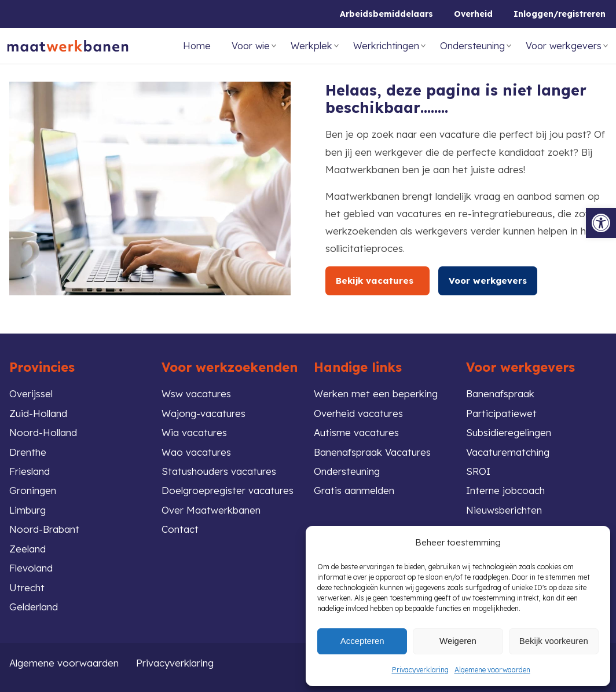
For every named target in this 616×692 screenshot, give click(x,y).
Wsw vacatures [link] (196, 393)
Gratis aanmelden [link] (354, 490)
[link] (601, 223)
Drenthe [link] (28, 452)
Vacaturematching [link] (508, 452)
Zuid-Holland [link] (38, 413)
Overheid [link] (473, 14)
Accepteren (362, 641)
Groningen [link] (33, 490)
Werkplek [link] (311, 46)
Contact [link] (180, 529)
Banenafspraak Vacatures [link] (372, 452)
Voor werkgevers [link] (564, 46)
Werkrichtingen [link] (386, 46)
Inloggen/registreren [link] (560, 14)
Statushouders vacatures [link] (219, 471)
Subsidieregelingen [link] (509, 432)
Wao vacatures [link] (196, 452)
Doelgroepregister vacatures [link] (228, 490)
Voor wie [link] (251, 46)
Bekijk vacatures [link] (377, 281)
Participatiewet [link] (501, 413)
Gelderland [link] (34, 607)
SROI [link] (478, 471)
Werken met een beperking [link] (376, 393)
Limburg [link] (27, 510)
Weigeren (458, 641)
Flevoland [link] (31, 568)
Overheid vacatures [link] (358, 413)
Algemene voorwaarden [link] (492, 670)
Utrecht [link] (27, 587)
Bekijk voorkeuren (554, 641)
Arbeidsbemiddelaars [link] (386, 14)
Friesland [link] (30, 471)
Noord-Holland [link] (43, 432)
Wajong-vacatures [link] (203, 413)
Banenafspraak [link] (500, 393)
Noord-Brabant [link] (44, 529)
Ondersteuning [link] (472, 46)
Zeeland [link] (27, 549)
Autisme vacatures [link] (356, 432)
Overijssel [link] (31, 393)
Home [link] (197, 46)
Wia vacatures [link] (194, 432)
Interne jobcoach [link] (505, 490)
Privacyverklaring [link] (420, 670)
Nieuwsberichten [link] (504, 510)
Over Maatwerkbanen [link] (211, 510)
